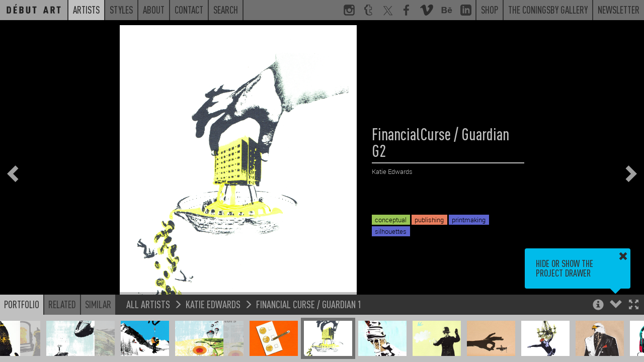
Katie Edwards (213, 304)
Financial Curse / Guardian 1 (309, 304)
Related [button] (62, 304)
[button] (634, 305)
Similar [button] (98, 304)
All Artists (148, 304)
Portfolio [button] (22, 304)
